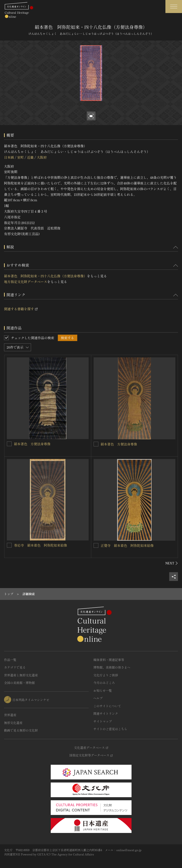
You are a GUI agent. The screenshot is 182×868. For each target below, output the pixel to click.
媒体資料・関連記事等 (109, 660)
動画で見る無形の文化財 (21, 730)
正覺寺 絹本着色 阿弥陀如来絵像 (127, 545)
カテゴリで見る (15, 667)
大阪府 (42, 157)
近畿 (30, 157)
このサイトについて (107, 706)
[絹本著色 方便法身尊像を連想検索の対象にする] (9, 444)
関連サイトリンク (106, 713)
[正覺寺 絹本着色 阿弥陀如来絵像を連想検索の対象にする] (96, 545)
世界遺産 (10, 715)
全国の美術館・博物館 (19, 683)
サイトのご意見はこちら (110, 729)
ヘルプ (98, 698)
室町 (20, 157)
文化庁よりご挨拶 (106, 675)
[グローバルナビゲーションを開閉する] (174, 7)
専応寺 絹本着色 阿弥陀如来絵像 (41, 545)
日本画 (9, 157)
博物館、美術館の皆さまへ (112, 667)
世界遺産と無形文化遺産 (21, 675)
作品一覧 (10, 660)
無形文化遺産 (13, 723)
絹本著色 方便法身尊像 (32, 444)
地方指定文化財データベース (26, 282)
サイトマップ (103, 721)
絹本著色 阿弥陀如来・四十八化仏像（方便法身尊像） (45, 276)
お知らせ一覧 (103, 690)
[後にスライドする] (172, 563)
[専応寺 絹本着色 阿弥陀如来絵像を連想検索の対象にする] (9, 545)
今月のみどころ (104, 683)
